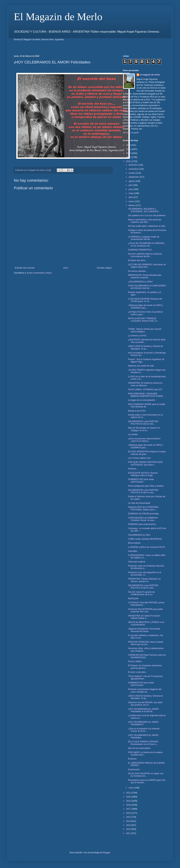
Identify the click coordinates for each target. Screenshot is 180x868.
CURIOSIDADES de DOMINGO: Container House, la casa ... (143, 519)
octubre (132, 173)
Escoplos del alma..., (138, 260)
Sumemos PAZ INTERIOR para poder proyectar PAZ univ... (146, 610)
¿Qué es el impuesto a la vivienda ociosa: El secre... (144, 730)
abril (131, 197)
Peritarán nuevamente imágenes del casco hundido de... (145, 690)
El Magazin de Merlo (58, 17)
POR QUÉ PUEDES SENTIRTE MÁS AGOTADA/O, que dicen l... (145, 463)
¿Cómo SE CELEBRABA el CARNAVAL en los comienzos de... (146, 244)
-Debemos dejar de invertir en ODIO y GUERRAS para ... (145, 306)
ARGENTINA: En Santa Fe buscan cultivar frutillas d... (144, 617)
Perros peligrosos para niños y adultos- (146, 486)
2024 (129, 153)
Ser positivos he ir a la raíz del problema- (147, 215)
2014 (129, 821)
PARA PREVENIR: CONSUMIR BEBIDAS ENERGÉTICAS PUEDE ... (147, 395)
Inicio (66, 268)
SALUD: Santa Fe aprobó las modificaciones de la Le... (141, 593)
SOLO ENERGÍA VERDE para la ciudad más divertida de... (147, 405)
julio (131, 185)
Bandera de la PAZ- (137, 411)
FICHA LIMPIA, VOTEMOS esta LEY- (145, 390)
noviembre (134, 169)
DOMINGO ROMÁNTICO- (140, 250)
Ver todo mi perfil (131, 133)
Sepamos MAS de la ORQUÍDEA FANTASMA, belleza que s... (143, 508)
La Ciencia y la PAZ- (138, 336)
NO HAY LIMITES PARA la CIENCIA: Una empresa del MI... (145, 255)
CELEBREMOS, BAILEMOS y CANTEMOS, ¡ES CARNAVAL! (144, 210)
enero (132, 788)
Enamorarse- (134, 770)
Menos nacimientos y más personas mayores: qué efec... (145, 221)
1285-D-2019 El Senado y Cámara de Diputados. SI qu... (145, 347)
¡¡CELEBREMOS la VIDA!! (140, 282)
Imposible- (133, 551)
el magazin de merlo (150, 75)
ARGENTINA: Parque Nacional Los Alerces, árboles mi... (144, 580)
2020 (129, 797)
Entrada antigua (104, 268)
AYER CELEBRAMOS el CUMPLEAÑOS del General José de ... (147, 287)
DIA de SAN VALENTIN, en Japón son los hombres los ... (146, 775)
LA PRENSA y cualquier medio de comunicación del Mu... (144, 238)
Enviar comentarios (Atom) (39, 273)
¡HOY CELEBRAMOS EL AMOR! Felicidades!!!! (143, 723)
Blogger (107, 853)
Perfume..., (133, 469)
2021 (129, 793)
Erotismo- (132, 759)
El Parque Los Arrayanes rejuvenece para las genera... (145, 667)
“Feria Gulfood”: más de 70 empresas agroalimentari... (145, 677)
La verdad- (133, 434)
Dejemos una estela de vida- (141, 366)
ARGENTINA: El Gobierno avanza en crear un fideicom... (145, 384)
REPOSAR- (134, 599)
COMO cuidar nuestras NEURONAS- (145, 539)
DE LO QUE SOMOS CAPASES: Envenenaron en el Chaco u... (143, 743)
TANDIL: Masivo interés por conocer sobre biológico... (145, 330)
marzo (132, 201)
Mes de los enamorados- (139, 748)
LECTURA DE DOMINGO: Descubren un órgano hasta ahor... (147, 266)
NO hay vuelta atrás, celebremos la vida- (147, 226)
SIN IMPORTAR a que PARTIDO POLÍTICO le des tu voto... (143, 491)
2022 (129, 161)
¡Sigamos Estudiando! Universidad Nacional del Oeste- (144, 630)
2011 (129, 833)
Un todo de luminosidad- (139, 503)
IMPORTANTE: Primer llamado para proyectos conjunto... (145, 276)
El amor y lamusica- (137, 672)
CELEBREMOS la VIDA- (139, 535)
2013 (129, 825)
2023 (129, 157)
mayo (131, 193)
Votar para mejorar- (137, 562)
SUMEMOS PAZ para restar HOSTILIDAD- (141, 481)
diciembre (133, 165)
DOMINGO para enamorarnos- (142, 524)
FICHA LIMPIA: (135, 662)
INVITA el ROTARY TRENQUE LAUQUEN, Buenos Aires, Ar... (143, 320)
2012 (129, 829)
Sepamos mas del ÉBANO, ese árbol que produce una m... (145, 704)
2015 (129, 817)
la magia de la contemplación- (142, 400)
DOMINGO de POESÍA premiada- (144, 514)
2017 (129, 809)
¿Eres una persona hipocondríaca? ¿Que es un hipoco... (144, 440)
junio (131, 189)
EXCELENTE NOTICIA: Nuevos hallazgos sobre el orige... (143, 474)
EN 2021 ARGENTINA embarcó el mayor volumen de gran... (147, 453)
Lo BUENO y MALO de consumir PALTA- (147, 547)
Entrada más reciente (25, 268)
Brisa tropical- (134, 543)
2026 (129, 145)
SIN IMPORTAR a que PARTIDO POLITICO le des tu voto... (143, 423)
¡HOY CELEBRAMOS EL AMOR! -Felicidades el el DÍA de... (144, 710)
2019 (129, 801)
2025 (129, 149)
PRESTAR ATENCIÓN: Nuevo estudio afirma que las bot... (146, 643)
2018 (129, 805)
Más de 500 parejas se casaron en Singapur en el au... (144, 429)
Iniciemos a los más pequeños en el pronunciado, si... (145, 574)
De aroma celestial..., (138, 271)
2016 (129, 813)
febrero (132, 205)
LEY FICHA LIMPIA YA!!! (139, 458)
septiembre (134, 177)
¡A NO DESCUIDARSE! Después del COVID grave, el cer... (145, 300)
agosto (132, 181)
